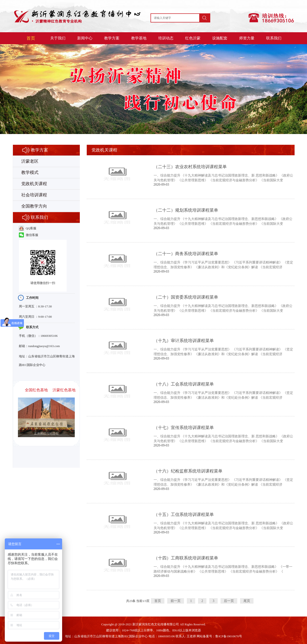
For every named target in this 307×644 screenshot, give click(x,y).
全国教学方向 (34, 206)
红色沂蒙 (193, 38)
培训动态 (166, 38)
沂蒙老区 (30, 161)
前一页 (176, 601)
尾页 (247, 601)
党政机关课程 (34, 184)
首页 (31, 38)
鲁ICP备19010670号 (229, 636)
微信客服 (29, 235)
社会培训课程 (34, 195)
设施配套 (220, 38)
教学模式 (30, 172)
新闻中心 (85, 38)
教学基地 (139, 38)
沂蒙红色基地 (64, 390)
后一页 (229, 601)
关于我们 (58, 38)
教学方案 (112, 38)
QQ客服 (28, 228)
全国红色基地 (36, 390)
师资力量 (247, 38)
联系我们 (274, 38)
